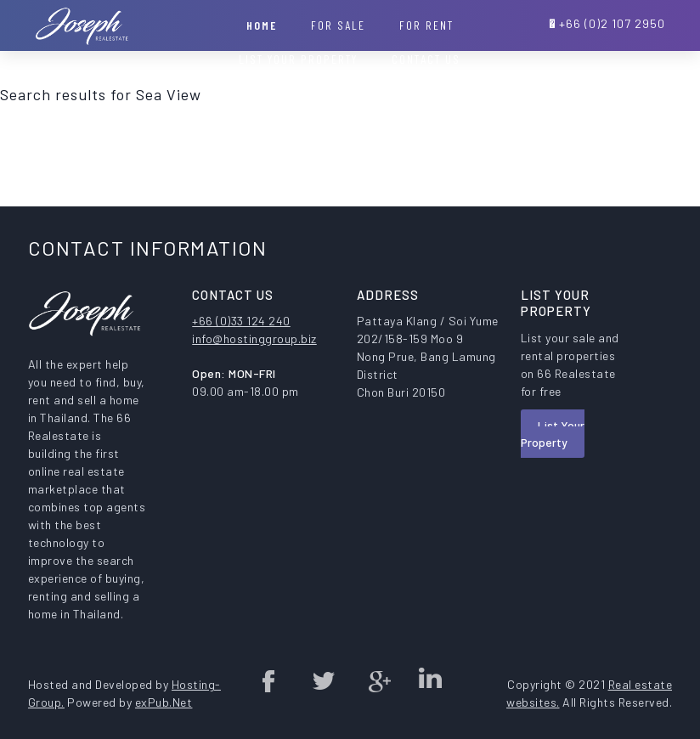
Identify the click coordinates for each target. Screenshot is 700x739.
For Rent (426, 25)
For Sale (338, 25)
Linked (430, 680)
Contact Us (426, 59)
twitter (323, 680)
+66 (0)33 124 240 (241, 321)
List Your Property (553, 434)
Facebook (269, 680)
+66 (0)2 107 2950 (612, 23)
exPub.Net (164, 702)
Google (376, 680)
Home (262, 25)
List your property (298, 59)
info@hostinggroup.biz (254, 338)
